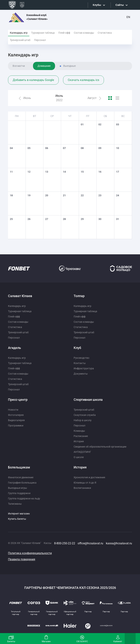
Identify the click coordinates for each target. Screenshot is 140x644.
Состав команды (84, 33)
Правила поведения (22, 559)
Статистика (105, 33)
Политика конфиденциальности (30, 553)
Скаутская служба (85, 415)
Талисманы (15, 504)
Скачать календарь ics (83, 80)
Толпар (79, 296)
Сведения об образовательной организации (100, 447)
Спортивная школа (88, 400)
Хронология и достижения (89, 477)
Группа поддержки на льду (24, 498)
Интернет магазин (19, 514)
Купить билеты (17, 519)
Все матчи (19, 66)
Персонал (40, 40)
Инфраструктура (84, 368)
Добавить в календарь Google (33, 80)
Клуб (77, 348)
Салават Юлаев (20, 296)
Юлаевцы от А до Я (85, 483)
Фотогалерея (16, 415)
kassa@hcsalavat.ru (119, 543)
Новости (13, 410)
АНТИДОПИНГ (82, 452)
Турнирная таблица (43, 33)
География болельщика (22, 483)
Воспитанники (82, 488)
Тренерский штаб (20, 40)
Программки (16, 426)
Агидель (14, 348)
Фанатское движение (21, 477)
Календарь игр (19, 33)
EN (128, 17)
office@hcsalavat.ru (90, 543)
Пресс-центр (18, 400)
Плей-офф (64, 33)
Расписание (81, 436)
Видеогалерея (16, 420)
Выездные (69, 66)
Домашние (44, 66)
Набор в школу (83, 420)
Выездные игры (17, 488)
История (79, 441)
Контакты (80, 363)
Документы (81, 374)
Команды (79, 431)
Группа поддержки (19, 493)
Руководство (81, 358)
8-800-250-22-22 (65, 543)
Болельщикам (19, 467)
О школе (79, 457)
